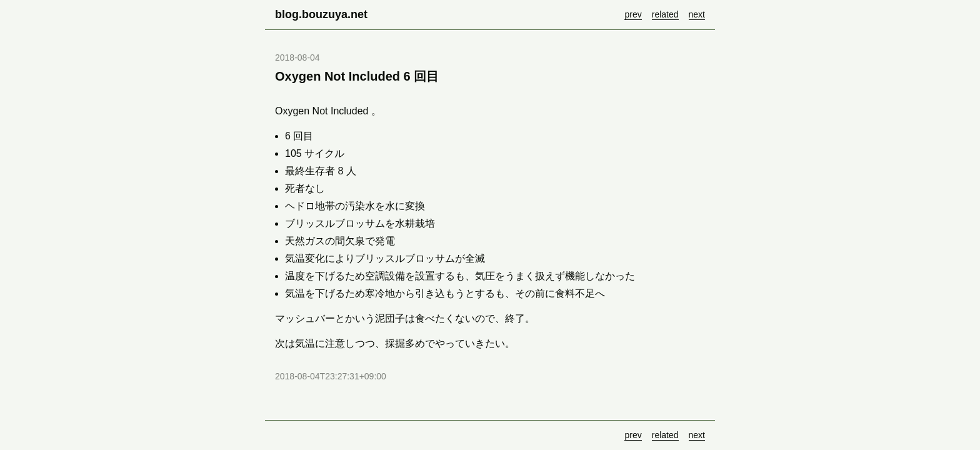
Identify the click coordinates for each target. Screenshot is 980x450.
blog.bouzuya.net (321, 14)
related (665, 14)
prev (633, 14)
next (697, 14)
